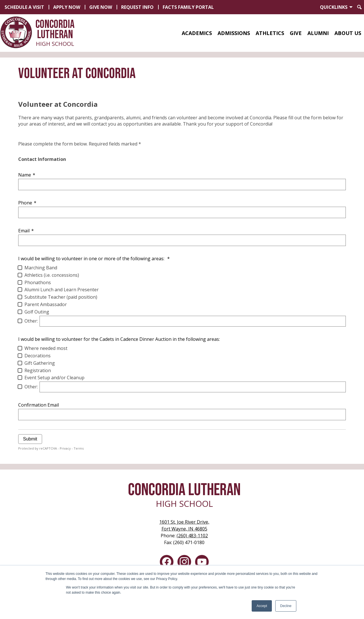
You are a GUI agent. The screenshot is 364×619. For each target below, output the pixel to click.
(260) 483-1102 (192, 536)
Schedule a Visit (24, 7)
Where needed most (46, 348)
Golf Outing (37, 312)
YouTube (202, 563)
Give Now (101, 7)
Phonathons (38, 282)
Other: (31, 321)
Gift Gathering (40, 363)
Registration (38, 370)
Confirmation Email (39, 405)
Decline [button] (286, 606)
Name (27, 175)
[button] (197, 33)
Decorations (38, 356)
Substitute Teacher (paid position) (61, 297)
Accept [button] (262, 606)
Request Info (137, 7)
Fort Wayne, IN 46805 (184, 525)
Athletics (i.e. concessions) (52, 275)
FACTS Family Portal (188, 7)
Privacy (65, 448)
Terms (79, 448)
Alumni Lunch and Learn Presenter (62, 290)
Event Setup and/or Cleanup (54, 378)
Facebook (167, 563)
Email (26, 231)
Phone (27, 203)
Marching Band (41, 268)
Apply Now (67, 7)
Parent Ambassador (46, 304)
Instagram (184, 563)
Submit (30, 439)
